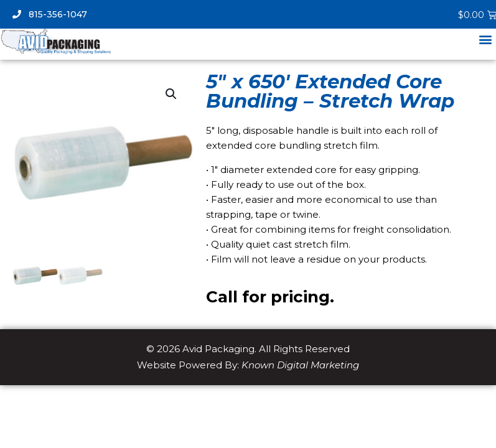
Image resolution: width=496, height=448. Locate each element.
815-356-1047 (50, 14)
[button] (486, 39)
